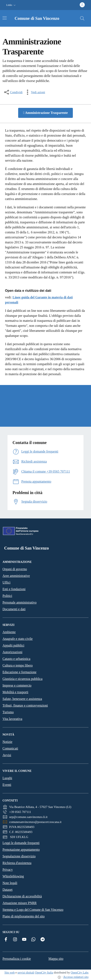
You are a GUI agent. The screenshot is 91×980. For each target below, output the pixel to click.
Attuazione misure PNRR (20, 903)
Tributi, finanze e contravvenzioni (25, 705)
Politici (7, 596)
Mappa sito (56, 959)
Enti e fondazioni (14, 589)
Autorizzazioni (12, 652)
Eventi (7, 785)
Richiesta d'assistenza (17, 863)
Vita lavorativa (12, 719)
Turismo (8, 712)
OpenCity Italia (44, 973)
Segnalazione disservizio (19, 856)
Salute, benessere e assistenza (22, 699)
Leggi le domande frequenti (21, 843)
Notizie (7, 742)
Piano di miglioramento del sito (24, 916)
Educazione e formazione (20, 672)
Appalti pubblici (13, 645)
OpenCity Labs (80, 973)
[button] (11, 5)
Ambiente (9, 632)
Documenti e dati (14, 609)
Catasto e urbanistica (16, 659)
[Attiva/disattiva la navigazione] (5, 18)
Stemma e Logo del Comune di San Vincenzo (33, 910)
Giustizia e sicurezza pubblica (22, 679)
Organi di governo (15, 569)
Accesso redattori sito (76, 977)
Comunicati (10, 748)
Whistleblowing (13, 876)
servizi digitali (26, 973)
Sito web (9, 973)
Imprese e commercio (17, 685)
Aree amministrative (16, 576)
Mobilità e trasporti (15, 692)
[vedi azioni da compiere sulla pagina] (35, 92)
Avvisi (7, 755)
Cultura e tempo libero (18, 665)
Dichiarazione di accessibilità (22, 896)
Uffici (6, 582)
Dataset (8, 890)
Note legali (10, 883)
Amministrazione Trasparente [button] (45, 113)
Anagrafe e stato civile (18, 639)
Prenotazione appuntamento (21, 850)
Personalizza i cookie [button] (17, 959)
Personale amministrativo (20, 602)
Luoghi (7, 778)
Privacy (8, 870)
